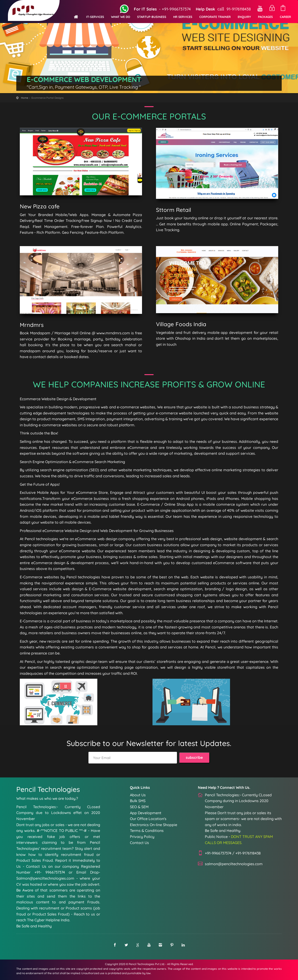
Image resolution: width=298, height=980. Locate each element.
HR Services (183, 17)
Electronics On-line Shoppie (154, 825)
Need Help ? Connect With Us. (224, 787)
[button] (95, 14)
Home (25, 98)
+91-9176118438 (248, 853)
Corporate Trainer (215, 17)
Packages (265, 17)
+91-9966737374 (218, 853)
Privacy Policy (142, 837)
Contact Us (139, 843)
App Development (146, 813)
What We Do (121, 17)
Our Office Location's (148, 819)
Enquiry (244, 17)
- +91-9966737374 (162, 9)
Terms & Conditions (147, 831)
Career (285, 17)
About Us (138, 795)
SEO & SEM (139, 807)
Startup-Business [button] (152, 17)
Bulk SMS (138, 801)
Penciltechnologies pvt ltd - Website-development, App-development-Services (36, 11)
